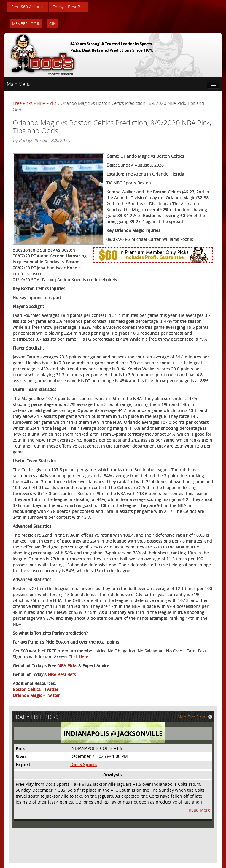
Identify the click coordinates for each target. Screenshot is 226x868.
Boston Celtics (27, 689)
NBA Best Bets (62, 675)
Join (52, 24)
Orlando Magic (27, 695)
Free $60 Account (28, 7)
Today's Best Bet (69, 7)
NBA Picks (47, 103)
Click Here (78, 657)
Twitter (51, 689)
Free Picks (23, 103)
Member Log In (26, 24)
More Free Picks (195, 717)
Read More (199, 810)
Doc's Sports (84, 765)
